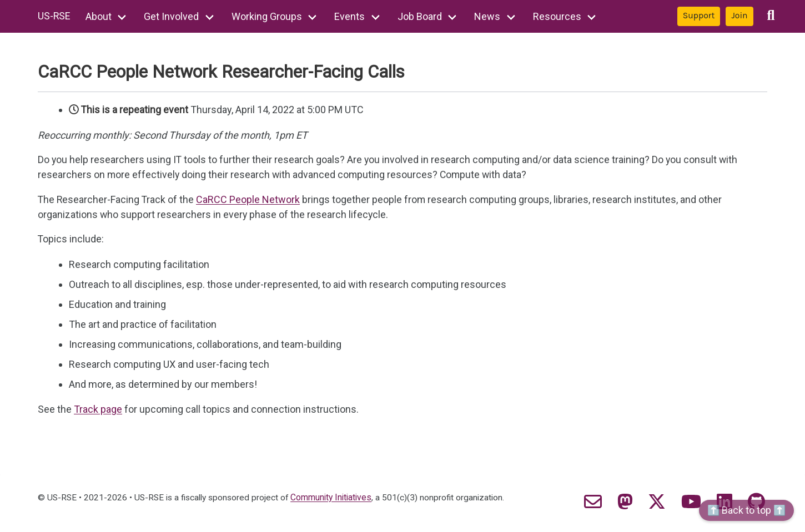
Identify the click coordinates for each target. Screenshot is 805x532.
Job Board (420, 16)
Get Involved (172, 16)
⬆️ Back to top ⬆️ (746, 510)
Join (739, 16)
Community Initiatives (336, 498)
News (488, 16)
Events (351, 16)
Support (699, 16)
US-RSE (54, 16)
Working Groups (267, 16)
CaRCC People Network (250, 200)
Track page (98, 410)
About (99, 16)
